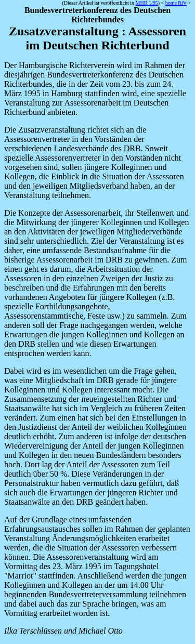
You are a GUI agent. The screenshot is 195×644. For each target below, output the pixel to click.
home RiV (176, 3)
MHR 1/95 (147, 3)
